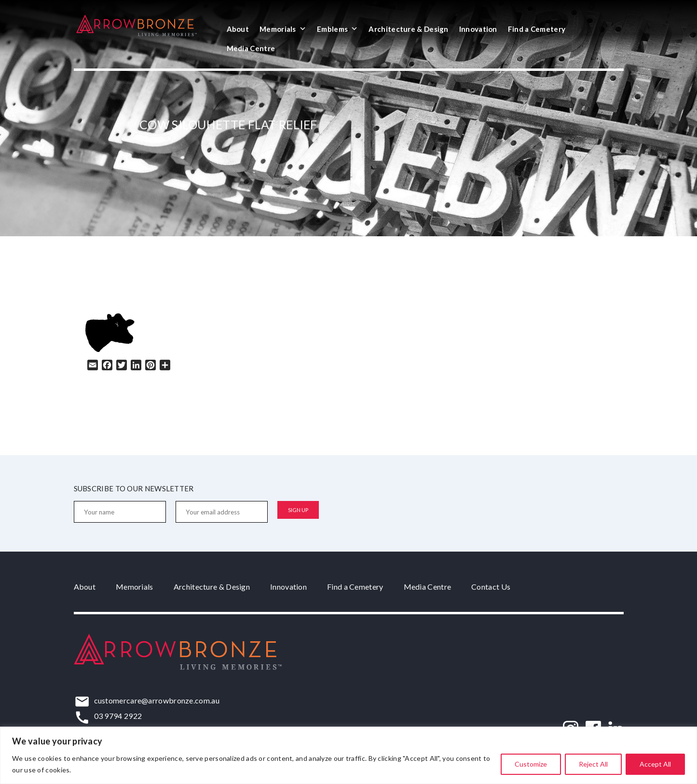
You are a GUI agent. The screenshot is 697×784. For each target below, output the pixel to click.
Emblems (337, 29)
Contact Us (491, 587)
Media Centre (251, 48)
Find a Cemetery (537, 29)
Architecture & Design (408, 29)
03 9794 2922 (118, 716)
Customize (531, 764)
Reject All (593, 764)
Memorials (283, 29)
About (238, 29)
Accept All (655, 764)
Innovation (478, 29)
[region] (348, 755)
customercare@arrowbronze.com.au (157, 700)
